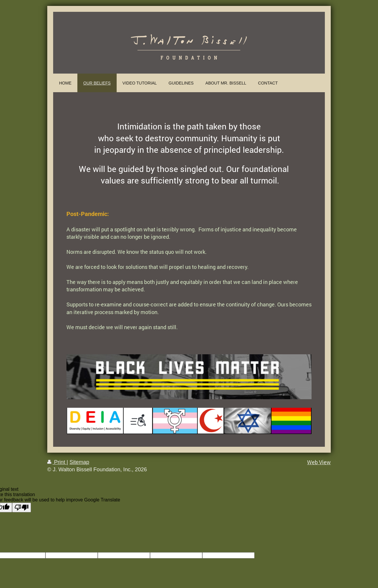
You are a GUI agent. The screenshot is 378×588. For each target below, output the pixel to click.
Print (57, 462)
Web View (319, 462)
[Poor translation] (22, 507)
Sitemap (79, 462)
